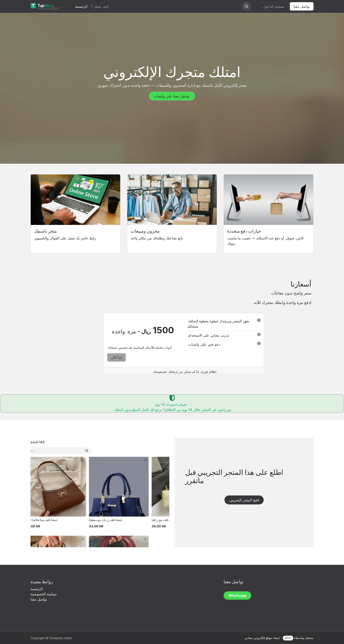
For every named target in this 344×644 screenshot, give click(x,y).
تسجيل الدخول (274, 6)
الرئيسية (37, 589)
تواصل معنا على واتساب (172, 96)
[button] (247, 6)
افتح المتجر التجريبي (244, 500)
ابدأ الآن (116, 357)
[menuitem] (81, 6)
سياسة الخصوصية (44, 594)
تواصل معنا (302, 6)
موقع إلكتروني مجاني (258, 638)
